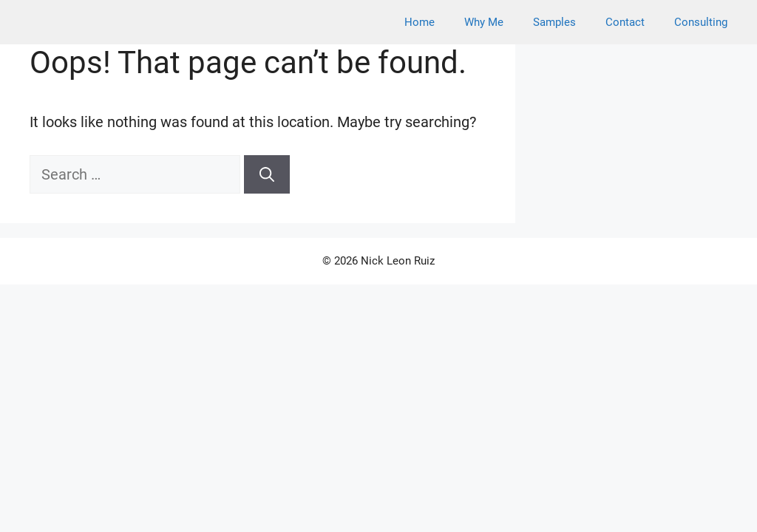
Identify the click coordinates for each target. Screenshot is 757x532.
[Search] (267, 174)
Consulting (701, 22)
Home (420, 22)
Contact (625, 22)
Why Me (484, 22)
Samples (554, 22)
